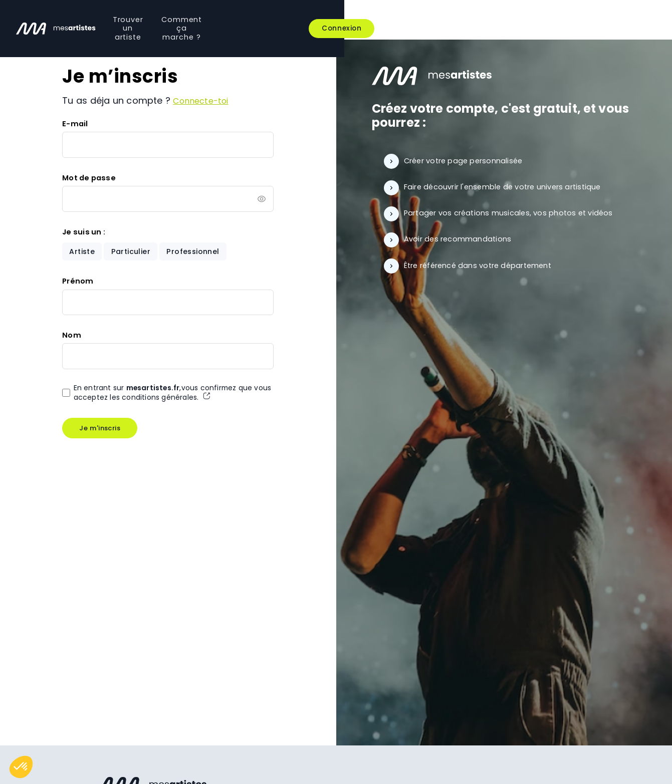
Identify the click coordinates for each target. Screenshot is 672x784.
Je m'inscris (100, 430)
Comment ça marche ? (381, 20)
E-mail (75, 124)
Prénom (78, 283)
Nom (72, 337)
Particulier (134, 252)
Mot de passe (89, 178)
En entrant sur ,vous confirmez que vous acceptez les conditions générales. (167, 395)
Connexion (623, 20)
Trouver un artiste (280, 20)
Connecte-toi (204, 100)
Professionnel (197, 252)
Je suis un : (84, 232)
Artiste (83, 252)
